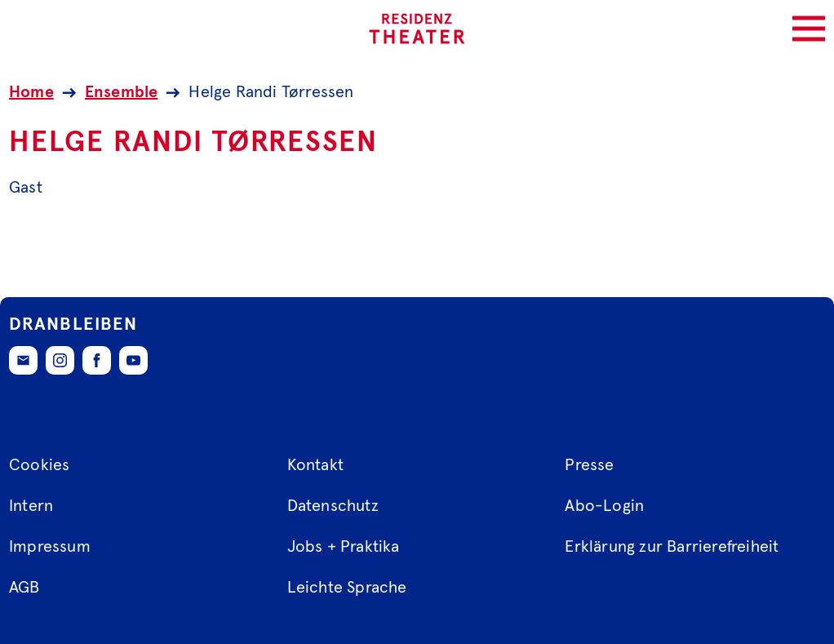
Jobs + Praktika (344, 547)
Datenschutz (333, 506)
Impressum (50, 547)
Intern (31, 506)
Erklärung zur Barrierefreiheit (672, 547)
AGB (24, 588)
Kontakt (315, 465)
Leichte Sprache (347, 588)
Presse (589, 465)
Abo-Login (604, 506)
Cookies (39, 465)
